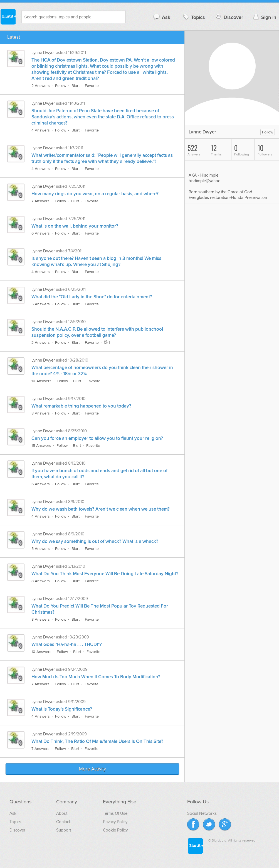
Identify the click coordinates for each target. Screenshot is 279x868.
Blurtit (8, 16)
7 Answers (40, 201)
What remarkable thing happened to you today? (81, 406)
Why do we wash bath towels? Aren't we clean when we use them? (101, 509)
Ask (161, 17)
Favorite (92, 86)
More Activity (92, 769)
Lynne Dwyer (43, 53)
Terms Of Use (115, 813)
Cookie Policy (115, 830)
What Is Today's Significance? (62, 709)
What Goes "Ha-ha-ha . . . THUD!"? (67, 645)
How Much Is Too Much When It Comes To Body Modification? (96, 677)
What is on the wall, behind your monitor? (75, 226)
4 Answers (41, 130)
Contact (63, 822)
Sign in (264, 17)
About (62, 813)
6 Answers (41, 233)
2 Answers (41, 86)
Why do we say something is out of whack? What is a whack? (95, 542)
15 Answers (41, 446)
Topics (193, 17)
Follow (61, 86)
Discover (229, 17)
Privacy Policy (115, 822)
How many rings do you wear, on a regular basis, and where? (95, 194)
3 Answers (41, 342)
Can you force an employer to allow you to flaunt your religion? (97, 438)
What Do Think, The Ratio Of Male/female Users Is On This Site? (97, 742)
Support (64, 830)
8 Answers (41, 413)
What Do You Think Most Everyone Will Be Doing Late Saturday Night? (105, 574)
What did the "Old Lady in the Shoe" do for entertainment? (92, 297)
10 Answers (41, 381)
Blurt (76, 86)
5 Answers (41, 304)
